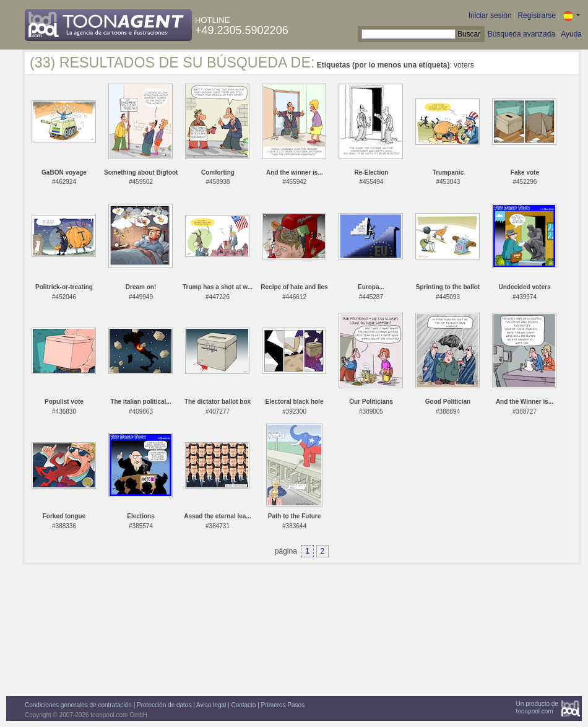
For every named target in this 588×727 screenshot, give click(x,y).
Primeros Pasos (283, 705)
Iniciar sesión (490, 15)
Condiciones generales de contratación (78, 705)
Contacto (243, 705)
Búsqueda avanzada (521, 34)
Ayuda (571, 34)
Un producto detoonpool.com (537, 707)
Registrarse (536, 15)
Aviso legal (211, 705)
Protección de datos (164, 705)
